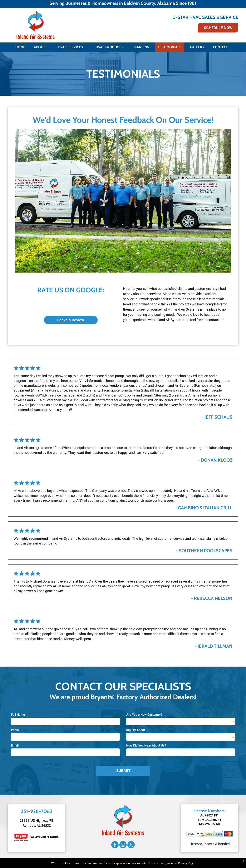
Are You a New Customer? (144, 715)
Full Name (18, 715)
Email (15, 745)
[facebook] (115, 845)
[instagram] (123, 845)
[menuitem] (22, 47)
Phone (15, 730)
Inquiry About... (137, 730)
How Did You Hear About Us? (146, 745)
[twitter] (131, 845)
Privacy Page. (187, 863)
